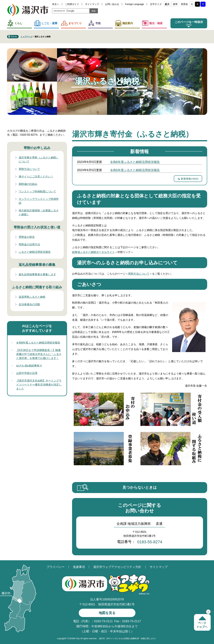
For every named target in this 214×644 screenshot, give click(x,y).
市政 (98, 23)
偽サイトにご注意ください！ (36, 177)
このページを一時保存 (189, 22)
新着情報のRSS (190, 179)
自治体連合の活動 (29, 304)
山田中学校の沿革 (27, 373)
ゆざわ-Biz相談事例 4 (29, 366)
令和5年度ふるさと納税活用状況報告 (135, 170)
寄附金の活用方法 (29, 244)
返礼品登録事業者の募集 (37, 265)
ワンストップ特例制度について (37, 192)
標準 (175, 4)
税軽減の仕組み (28, 184)
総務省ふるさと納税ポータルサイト (93, 252)
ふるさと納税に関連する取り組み (37, 287)
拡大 (167, 4)
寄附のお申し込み (37, 148)
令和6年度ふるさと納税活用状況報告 (135, 162)
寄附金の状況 (27, 237)
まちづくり (75, 23)
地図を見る (107, 613)
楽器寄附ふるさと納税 (32, 297)
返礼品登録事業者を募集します (37, 274)
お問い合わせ (112, 4)
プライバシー (56, 567)
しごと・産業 (49, 23)
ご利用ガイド (72, 4)
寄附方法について (139, 274)
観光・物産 (156, 23)
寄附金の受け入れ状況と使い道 (37, 227)
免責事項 (79, 567)
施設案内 (128, 23)
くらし (19, 23)
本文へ (56, 4)
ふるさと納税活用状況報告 (35, 252)
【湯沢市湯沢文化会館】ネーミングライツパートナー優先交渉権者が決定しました (39, 385)
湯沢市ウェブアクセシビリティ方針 (117, 567)
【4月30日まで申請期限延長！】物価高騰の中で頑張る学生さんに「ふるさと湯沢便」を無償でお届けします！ (39, 354)
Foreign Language (135, 4)
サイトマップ (92, 4)
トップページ (26, 37)
